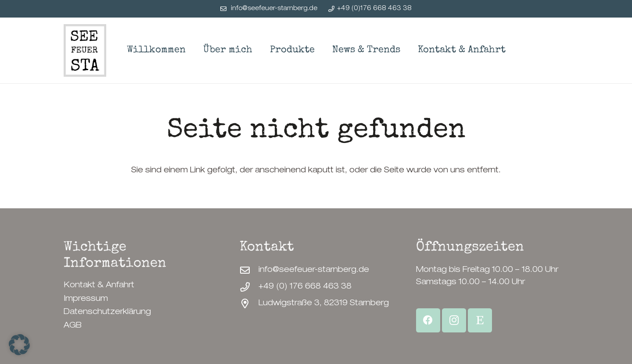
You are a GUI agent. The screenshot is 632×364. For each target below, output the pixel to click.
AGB (73, 326)
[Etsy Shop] (480, 320)
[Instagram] (454, 320)
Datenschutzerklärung (107, 312)
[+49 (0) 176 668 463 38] (249, 287)
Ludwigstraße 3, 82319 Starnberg (324, 303)
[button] (19, 345)
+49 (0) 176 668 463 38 (305, 287)
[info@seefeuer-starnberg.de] (249, 271)
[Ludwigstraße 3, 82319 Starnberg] (249, 304)
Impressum (86, 299)
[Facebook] (428, 320)
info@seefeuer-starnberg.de (314, 270)
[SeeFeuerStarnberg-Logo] (85, 50)
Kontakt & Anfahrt (99, 285)
